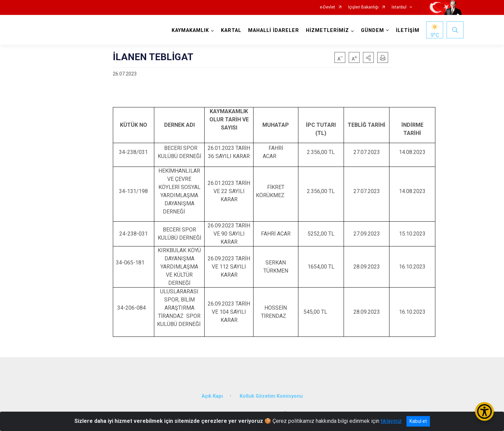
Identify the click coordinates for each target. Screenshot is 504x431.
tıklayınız (391, 421)
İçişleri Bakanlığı (363, 7)
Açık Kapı (212, 395)
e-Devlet (327, 7)
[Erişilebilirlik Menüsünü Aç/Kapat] (484, 411)
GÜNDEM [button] (372, 30)
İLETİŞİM (408, 30)
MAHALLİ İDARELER (274, 30)
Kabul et (418, 421)
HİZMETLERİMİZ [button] (327, 30)
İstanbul (399, 7)
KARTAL (231, 30)
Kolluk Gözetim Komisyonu (271, 395)
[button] (368, 57)
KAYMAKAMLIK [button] (190, 30)
